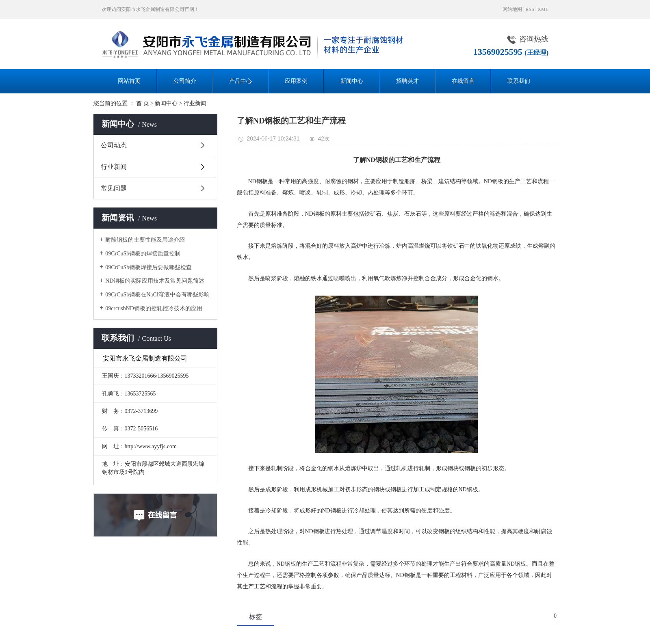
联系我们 (519, 81)
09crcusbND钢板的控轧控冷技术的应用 (154, 308)
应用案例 (296, 81)
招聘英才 (407, 81)
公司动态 (114, 145)
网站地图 (512, 9)
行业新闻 (195, 103)
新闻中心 (352, 81)
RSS (530, 9)
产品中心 (240, 81)
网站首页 (129, 81)
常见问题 (114, 188)
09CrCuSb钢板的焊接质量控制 (143, 254)
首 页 (143, 103)
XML (543, 9)
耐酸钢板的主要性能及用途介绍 (145, 240)
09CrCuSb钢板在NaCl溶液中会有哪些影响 (157, 295)
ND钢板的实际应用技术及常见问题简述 (155, 281)
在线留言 (463, 81)
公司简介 (185, 81)
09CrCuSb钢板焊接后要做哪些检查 (148, 267)
